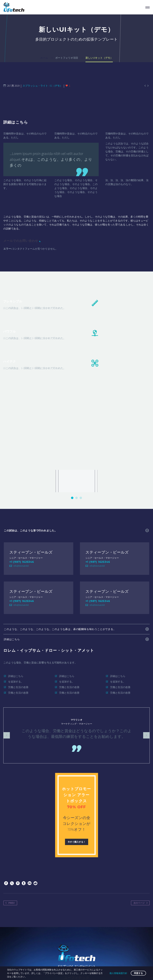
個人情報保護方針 (118, 973)
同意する (138, 973)
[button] (72, 420)
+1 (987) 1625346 (22, 484)
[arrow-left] (7, 657)
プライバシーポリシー (98, 960)
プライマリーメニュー (148, 7)
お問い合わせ (51, 960)
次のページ (141, 825)
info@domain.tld (21, 487)
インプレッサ (72, 960)
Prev (9, 825)
